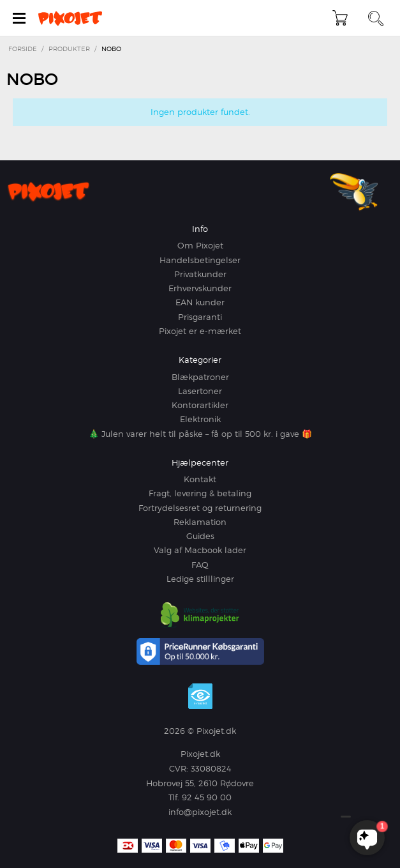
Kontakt (200, 479)
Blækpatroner (200, 377)
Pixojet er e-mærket (200, 331)
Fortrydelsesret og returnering (200, 508)
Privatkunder (200, 274)
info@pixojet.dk (200, 812)
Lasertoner (200, 391)
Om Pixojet (200, 245)
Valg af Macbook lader (200, 550)
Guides (200, 536)
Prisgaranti (200, 317)
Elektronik (200, 419)
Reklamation (200, 522)
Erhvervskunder (200, 288)
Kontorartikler (200, 405)
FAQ (200, 565)
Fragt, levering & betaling (200, 493)
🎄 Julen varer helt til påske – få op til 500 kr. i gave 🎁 (200, 434)
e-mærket (200, 696)
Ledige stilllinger (200, 579)
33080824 (211, 768)
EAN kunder (200, 302)
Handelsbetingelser (200, 260)
